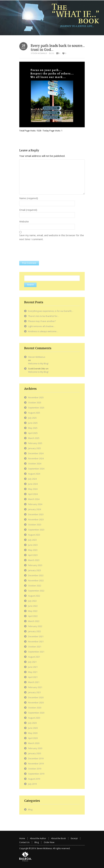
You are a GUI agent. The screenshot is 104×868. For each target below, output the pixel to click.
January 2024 (35, 509)
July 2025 (32, 418)
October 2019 (35, 769)
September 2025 (36, 408)
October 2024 (35, 464)
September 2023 (36, 530)
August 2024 (34, 474)
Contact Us (24, 842)
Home (22, 838)
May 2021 (33, 672)
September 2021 (36, 652)
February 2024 (35, 504)
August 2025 (34, 413)
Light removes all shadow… (42, 326)
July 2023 (32, 540)
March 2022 (34, 621)
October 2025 (35, 403)
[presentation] (44, 251)
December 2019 (36, 758)
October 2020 (35, 708)
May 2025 (33, 428)
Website (24, 221)
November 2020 (36, 703)
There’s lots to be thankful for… (44, 316)
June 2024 (33, 484)
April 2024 (33, 494)
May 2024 (33, 489)
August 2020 (34, 718)
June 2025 (33, 423)
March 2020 (34, 743)
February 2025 (35, 443)
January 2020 (35, 753)
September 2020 (36, 713)
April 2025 (33, 433)
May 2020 (33, 733)
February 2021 (35, 687)
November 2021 (36, 641)
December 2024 (36, 453)
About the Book (58, 838)
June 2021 (33, 667)
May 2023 (33, 550)
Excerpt (74, 838)
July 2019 (32, 784)
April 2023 (33, 555)
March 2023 (34, 560)
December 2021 (36, 636)
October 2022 (35, 586)
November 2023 (36, 519)
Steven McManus (39, 53)
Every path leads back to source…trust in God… (58, 48)
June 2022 (33, 606)
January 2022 (35, 631)
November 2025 (36, 397)
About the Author (38, 838)
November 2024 (36, 458)
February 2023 (35, 565)
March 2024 (34, 499)
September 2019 (36, 774)
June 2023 (33, 545)
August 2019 (34, 779)
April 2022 (33, 616)
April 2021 (33, 677)
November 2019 (36, 764)
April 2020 (33, 738)
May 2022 (33, 611)
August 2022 (34, 596)
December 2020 (36, 697)
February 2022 (35, 626)
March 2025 (34, 438)
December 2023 (36, 514)
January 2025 (35, 448)
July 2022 (32, 601)
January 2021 (35, 692)
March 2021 (34, 682)
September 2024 (36, 469)
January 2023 (35, 570)
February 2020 (35, 748)
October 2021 (35, 647)
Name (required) (29, 198)
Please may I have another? (42, 321)
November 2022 (36, 580)
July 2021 (32, 662)
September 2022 (36, 591)
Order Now (49, 842)
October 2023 (35, 525)
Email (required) (28, 210)
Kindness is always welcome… (43, 331)
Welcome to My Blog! (38, 363)
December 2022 (36, 575)
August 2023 (34, 535)
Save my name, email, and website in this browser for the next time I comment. (52, 237)
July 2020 (32, 723)
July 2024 (32, 479)
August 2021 (34, 657)
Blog (52, 53)
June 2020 (33, 728)
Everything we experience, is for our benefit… (51, 311)
